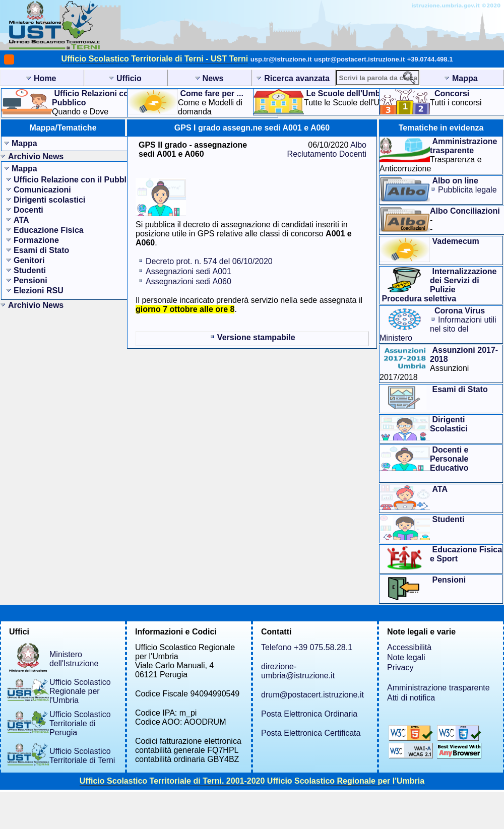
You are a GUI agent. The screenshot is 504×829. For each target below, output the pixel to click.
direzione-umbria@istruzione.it (298, 671)
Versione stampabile (256, 337)
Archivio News (36, 156)
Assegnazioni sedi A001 (188, 271)
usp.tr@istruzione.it (281, 59)
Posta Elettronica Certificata (311, 733)
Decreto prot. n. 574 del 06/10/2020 (209, 261)
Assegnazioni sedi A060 (188, 281)
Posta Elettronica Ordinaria (309, 714)
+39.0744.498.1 (430, 59)
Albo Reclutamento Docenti (327, 149)
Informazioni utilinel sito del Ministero (438, 329)
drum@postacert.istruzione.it (312, 695)
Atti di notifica (411, 698)
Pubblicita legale (467, 190)
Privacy (400, 667)
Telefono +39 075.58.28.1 (307, 647)
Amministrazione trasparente (438, 688)
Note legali (406, 657)
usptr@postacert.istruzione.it (359, 59)
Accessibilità (409, 647)
